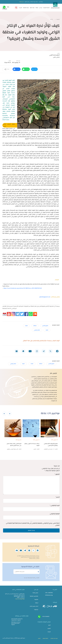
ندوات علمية (32, 8)
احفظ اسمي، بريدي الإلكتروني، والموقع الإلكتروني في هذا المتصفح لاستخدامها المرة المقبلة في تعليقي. (33, 524)
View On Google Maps (20, 599)
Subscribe (38, 572)
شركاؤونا (36, 610)
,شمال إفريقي (37, 330)
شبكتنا (37, 8)
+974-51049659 (46, 616)
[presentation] (4, 414)
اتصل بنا (21, 8)
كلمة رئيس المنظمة (34, 596)
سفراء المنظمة (26, 8)
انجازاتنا (37, 603)
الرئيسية (58, 19)
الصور (49, 625)
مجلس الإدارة (35, 593)
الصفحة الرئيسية (46, 8)
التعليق (57, 474)
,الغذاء (26, 326)
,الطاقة (35, 326)
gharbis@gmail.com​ (45, 297)
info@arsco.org (49, 595)
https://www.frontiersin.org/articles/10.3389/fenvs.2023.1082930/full (23, 288)
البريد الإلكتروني (55, 506)
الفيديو (49, 628)
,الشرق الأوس (45, 326)
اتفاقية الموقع (45, 638)
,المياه (47, 330)
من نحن (41, 8)
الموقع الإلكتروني (55, 514)
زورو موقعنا (21, 2)
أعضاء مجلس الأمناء (34, 606)
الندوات (49, 632)
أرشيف (39, 638)
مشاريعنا (36, 600)
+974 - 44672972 (49, 593)
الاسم (57, 497)
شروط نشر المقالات (54, 638)
